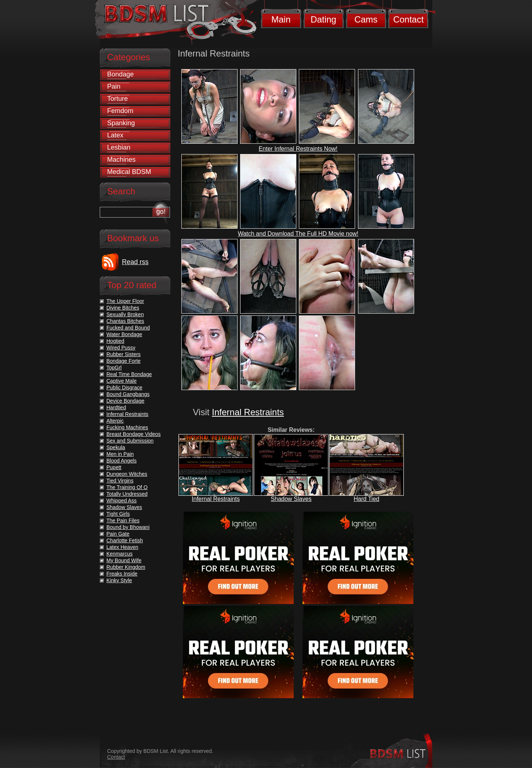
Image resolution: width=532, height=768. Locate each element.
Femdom (120, 111)
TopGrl (114, 368)
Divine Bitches (123, 308)
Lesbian (119, 147)
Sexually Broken (125, 314)
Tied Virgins (120, 481)
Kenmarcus (120, 554)
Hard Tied (366, 499)
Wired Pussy (121, 348)
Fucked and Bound (128, 328)
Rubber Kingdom (126, 567)
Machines (121, 160)
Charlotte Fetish (125, 540)
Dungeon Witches (127, 474)
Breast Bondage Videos (134, 434)
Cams (366, 19)
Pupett (114, 467)
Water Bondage (124, 334)
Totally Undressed (127, 494)
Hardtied (116, 407)
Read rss (135, 262)
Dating (323, 19)
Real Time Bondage (129, 374)
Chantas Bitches (125, 321)
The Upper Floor (125, 301)
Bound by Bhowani (128, 527)
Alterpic (115, 421)
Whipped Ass (122, 501)
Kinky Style (119, 580)
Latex (115, 135)
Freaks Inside (122, 574)
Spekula (116, 447)
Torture (117, 99)
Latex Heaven (122, 547)
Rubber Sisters (124, 354)
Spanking (121, 123)
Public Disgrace (124, 388)
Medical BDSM (129, 172)
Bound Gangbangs (128, 394)
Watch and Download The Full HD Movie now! (298, 234)
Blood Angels (122, 461)
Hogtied (115, 341)
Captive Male (122, 381)
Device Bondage (125, 401)
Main (281, 19)
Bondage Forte (124, 361)
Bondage (120, 74)
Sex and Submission (130, 441)
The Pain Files (123, 520)
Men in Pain (120, 454)
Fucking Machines (127, 427)
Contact (408, 19)
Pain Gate (118, 534)
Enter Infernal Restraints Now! (298, 149)
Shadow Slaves (291, 499)
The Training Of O (127, 487)
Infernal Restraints (248, 412)
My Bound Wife (124, 560)
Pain (114, 86)
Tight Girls (118, 514)
